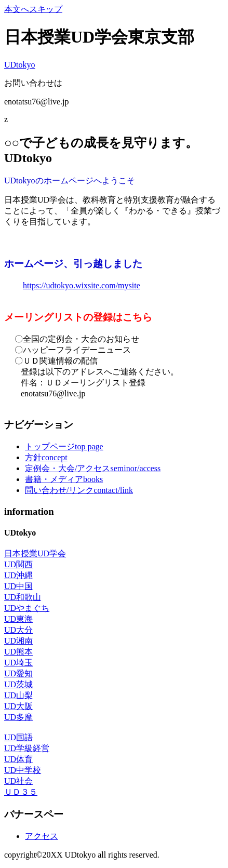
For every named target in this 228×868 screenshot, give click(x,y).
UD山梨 (18, 695)
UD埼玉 (18, 663)
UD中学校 (23, 770)
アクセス (42, 836)
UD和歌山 (23, 597)
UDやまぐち (27, 608)
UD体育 (18, 759)
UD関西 (18, 564)
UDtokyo (20, 65)
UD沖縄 (18, 575)
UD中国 (18, 586)
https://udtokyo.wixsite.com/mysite (82, 285)
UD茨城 (18, 684)
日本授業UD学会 (35, 553)
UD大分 (18, 630)
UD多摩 (18, 717)
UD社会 (18, 781)
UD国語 (18, 737)
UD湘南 (18, 641)
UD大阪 (18, 706)
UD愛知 (18, 673)
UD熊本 (18, 652)
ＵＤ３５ (21, 792)
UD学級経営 (27, 748)
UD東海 (18, 619)
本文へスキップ (33, 9)
